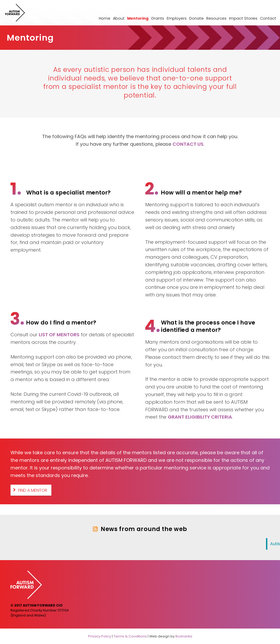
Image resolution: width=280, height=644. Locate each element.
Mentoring (138, 18)
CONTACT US (188, 144)
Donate (196, 18)
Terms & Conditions (130, 636)
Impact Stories (243, 18)
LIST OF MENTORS (59, 335)
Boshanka (184, 636)
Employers (177, 18)
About (119, 18)
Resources (216, 18)
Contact (268, 18)
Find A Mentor (33, 490)
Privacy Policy (100, 636)
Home (105, 18)
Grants (158, 18)
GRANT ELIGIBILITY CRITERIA (200, 417)
